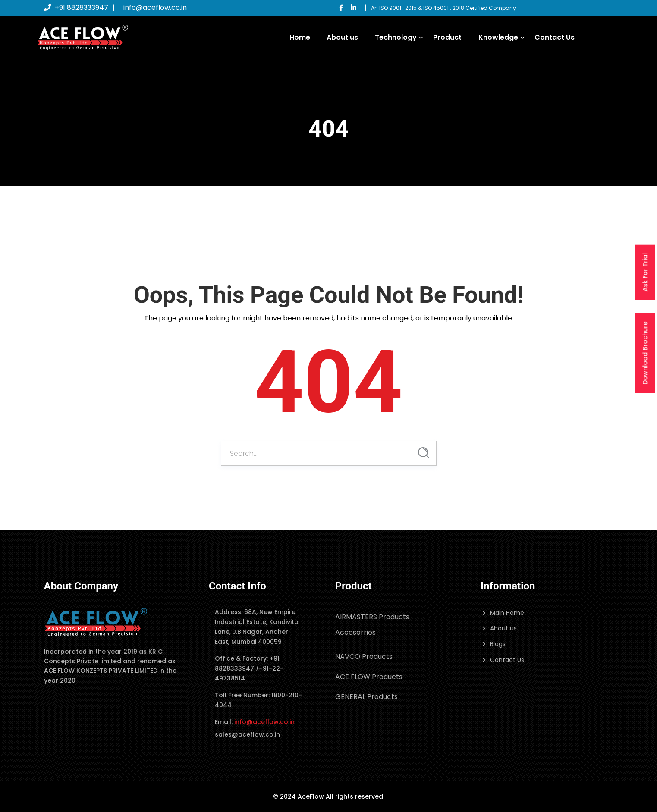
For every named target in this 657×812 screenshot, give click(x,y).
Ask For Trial (645, 272)
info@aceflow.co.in (155, 8)
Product (447, 37)
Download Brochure (645, 353)
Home (300, 37)
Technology (396, 37)
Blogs (498, 644)
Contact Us (555, 37)
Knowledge (498, 37)
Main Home (507, 613)
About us (342, 37)
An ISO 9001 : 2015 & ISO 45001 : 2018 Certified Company (443, 8)
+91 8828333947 (76, 8)
